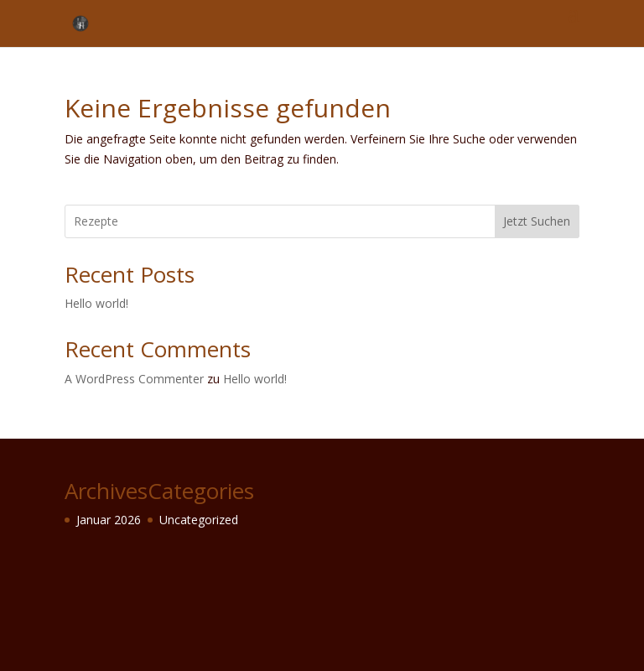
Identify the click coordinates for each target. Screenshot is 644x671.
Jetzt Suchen (537, 221)
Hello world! (96, 303)
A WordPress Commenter (134, 379)
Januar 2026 (109, 520)
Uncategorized (199, 520)
